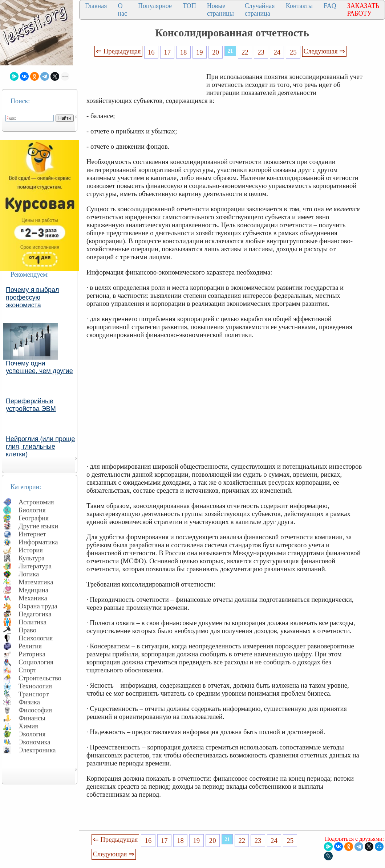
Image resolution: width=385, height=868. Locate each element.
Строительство (40, 678)
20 (216, 52)
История (31, 550)
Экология (32, 734)
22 (245, 52)
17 (167, 52)
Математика (36, 582)
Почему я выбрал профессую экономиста (33, 297)
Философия (35, 710)
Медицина (33, 590)
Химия (28, 726)
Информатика (38, 542)
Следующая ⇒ (324, 51)
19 (200, 52)
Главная (96, 6)
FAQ (330, 6)
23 (261, 52)
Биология (32, 510)
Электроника (37, 750)
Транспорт (34, 694)
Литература (35, 566)
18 (184, 52)
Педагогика (35, 614)
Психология (36, 638)
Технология (35, 686)
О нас (122, 10)
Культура (32, 558)
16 (151, 52)
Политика (33, 622)
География (34, 518)
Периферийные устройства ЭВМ (31, 405)
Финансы (32, 718)
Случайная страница (260, 10)
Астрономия (36, 502)
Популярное (155, 6)
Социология (36, 662)
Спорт (27, 670)
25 (293, 52)
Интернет (32, 534)
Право (27, 630)
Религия (30, 646)
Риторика (32, 654)
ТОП (189, 6)
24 (277, 52)
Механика (33, 598)
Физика (29, 702)
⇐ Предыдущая (118, 51)
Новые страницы (220, 10)
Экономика (35, 742)
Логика (29, 574)
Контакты (299, 6)
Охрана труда (38, 606)
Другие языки (38, 526)
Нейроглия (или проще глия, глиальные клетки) (40, 447)
